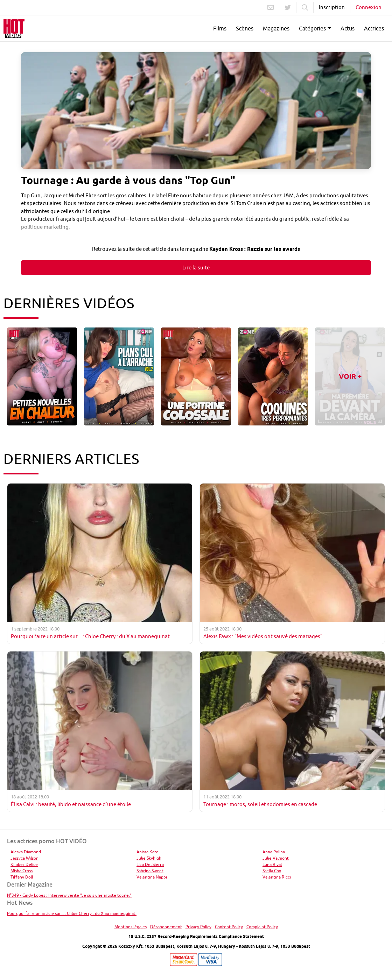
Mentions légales (131, 927)
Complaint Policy (262, 927)
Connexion (369, 7)
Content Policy (229, 927)
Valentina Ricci (277, 877)
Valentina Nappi (152, 877)
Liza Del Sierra (150, 864)
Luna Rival (272, 864)
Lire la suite (196, 267)
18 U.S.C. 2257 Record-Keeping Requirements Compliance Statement (196, 936)
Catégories (312, 28)
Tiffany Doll (22, 877)
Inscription (332, 7)
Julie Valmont (276, 858)
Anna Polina (274, 852)
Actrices (374, 28)
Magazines (276, 28)
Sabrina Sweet (150, 871)
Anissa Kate (148, 852)
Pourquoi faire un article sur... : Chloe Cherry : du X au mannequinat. (72, 913)
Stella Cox (272, 871)
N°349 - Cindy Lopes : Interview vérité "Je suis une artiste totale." (69, 895)
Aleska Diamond (26, 852)
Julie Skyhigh (149, 858)
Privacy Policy (198, 927)
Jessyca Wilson (24, 858)
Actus (348, 28)
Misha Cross (22, 871)
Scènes (245, 28)
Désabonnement (166, 927)
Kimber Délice (24, 864)
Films (220, 28)
